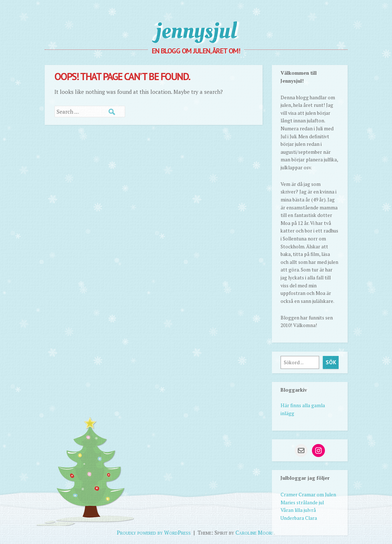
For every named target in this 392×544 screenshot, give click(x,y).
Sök (331, 362)
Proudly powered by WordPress (154, 532)
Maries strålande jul (302, 502)
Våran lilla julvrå (298, 510)
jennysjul (196, 31)
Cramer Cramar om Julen (308, 495)
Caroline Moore (255, 532)
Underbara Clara (299, 518)
